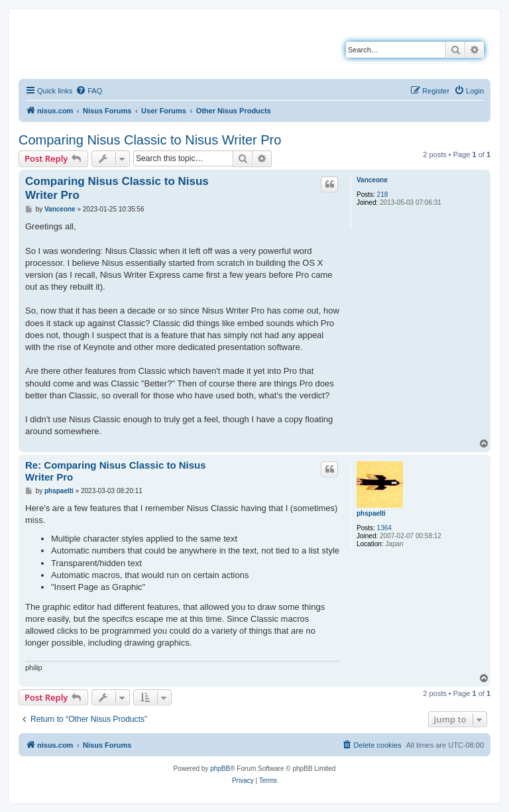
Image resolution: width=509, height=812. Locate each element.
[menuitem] (89, 91)
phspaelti (371, 513)
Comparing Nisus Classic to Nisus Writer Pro (150, 140)
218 (383, 195)
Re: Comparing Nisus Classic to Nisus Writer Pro (116, 471)
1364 (384, 528)
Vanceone (372, 180)
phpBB (220, 769)
